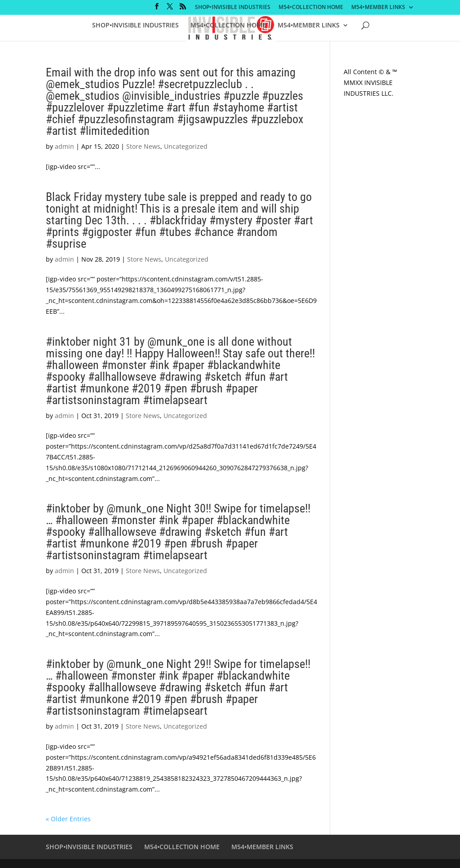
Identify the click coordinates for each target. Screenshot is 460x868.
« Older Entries (68, 819)
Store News (143, 146)
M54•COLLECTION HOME (311, 8)
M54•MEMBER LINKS (378, 8)
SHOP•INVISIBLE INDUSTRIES (233, 8)
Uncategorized (186, 146)
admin (64, 146)
